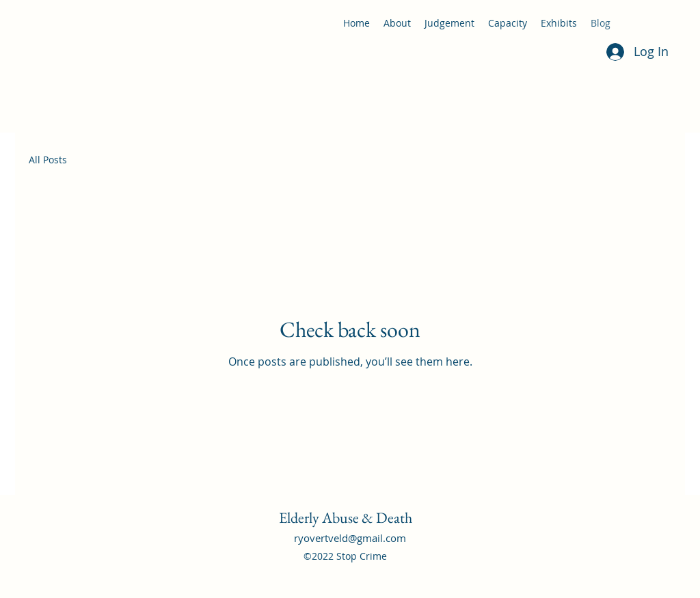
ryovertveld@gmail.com (350, 538)
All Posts (48, 160)
